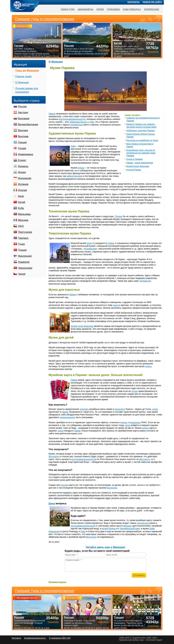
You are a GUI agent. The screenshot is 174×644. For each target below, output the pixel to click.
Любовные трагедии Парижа (141, 130)
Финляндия (25, 256)
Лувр (92, 122)
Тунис (22, 244)
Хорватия (24, 262)
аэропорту (120, 409)
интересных (77, 125)
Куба (21, 208)
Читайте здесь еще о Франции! (106, 547)
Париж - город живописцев (140, 163)
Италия (23, 190)
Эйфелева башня (78, 122)
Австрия (23, 112)
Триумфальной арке (130, 529)
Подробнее (53, 622)
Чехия (22, 274)
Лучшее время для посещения (27, 90)
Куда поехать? (132, 9)
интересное (145, 281)
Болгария (24, 118)
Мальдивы (24, 214)
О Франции (56, 62)
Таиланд (23, 238)
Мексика (23, 220)
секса (116, 305)
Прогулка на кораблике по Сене (142, 140)
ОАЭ (21, 226)
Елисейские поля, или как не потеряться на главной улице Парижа (141, 153)
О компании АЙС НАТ (60, 638)
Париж (52, 114)
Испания (23, 184)
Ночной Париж (134, 170)
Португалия (25, 232)
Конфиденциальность (35, 638)
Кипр (21, 196)
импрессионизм (75, 176)
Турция (22, 250)
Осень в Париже (135, 159)
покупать (84, 409)
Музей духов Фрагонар (138, 166)
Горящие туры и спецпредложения (45, 591)
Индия (22, 172)
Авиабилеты (85, 9)
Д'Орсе (81, 168)
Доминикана (26, 154)
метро (124, 422)
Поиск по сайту (152, 2)
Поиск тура (68, 9)
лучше (134, 391)
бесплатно (54, 456)
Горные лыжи (23, 76)
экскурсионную (67, 417)
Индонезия (25, 178)
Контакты (133, 2)
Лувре (111, 243)
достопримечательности (72, 119)
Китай (22, 202)
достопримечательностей (84, 459)
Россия (22, 106)
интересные (143, 523)
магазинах (135, 422)
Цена (52, 503)
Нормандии (90, 249)
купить (148, 366)
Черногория (25, 268)
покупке (64, 485)
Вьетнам (23, 136)
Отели (100, 9)
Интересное (152, 9)
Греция (22, 142)
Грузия (22, 148)
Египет (22, 160)
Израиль (23, 166)
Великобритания (28, 124)
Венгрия (23, 130)
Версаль (128, 526)
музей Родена (109, 529)
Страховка (113, 9)
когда (89, 243)
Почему (118, 216)
